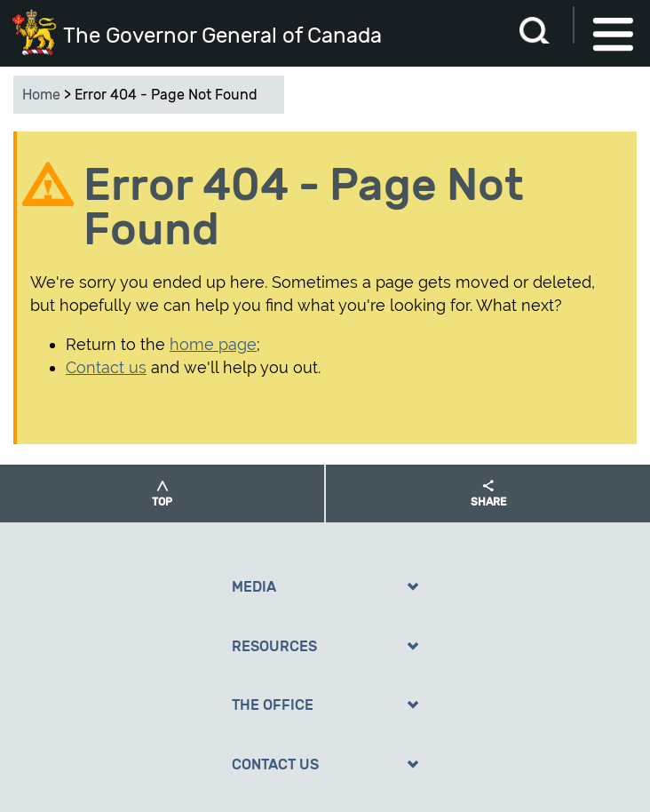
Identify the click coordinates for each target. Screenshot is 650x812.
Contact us (106, 367)
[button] (162, 494)
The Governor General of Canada (222, 36)
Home (41, 95)
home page (213, 344)
